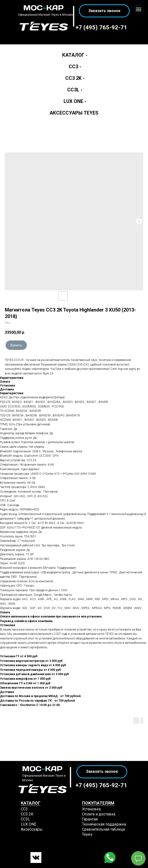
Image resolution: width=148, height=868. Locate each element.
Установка (91, 809)
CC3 (73, 67)
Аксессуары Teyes (74, 113)
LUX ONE (73, 101)
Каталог (73, 55)
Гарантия (90, 819)
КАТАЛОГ (31, 803)
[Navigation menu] (139, 9)
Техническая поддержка (104, 824)
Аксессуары (32, 829)
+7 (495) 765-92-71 (101, 27)
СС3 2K (27, 814)
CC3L (73, 90)
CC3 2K (73, 78)
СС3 (24, 809)
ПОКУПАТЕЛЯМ (98, 803)
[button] (104, 11)
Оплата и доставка (99, 814)
